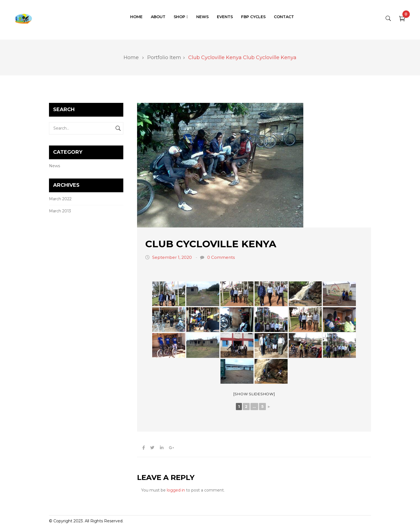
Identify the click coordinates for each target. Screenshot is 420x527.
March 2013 (60, 211)
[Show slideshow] (254, 394)
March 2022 (60, 199)
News (54, 166)
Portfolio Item (164, 57)
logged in (176, 490)
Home (131, 57)
